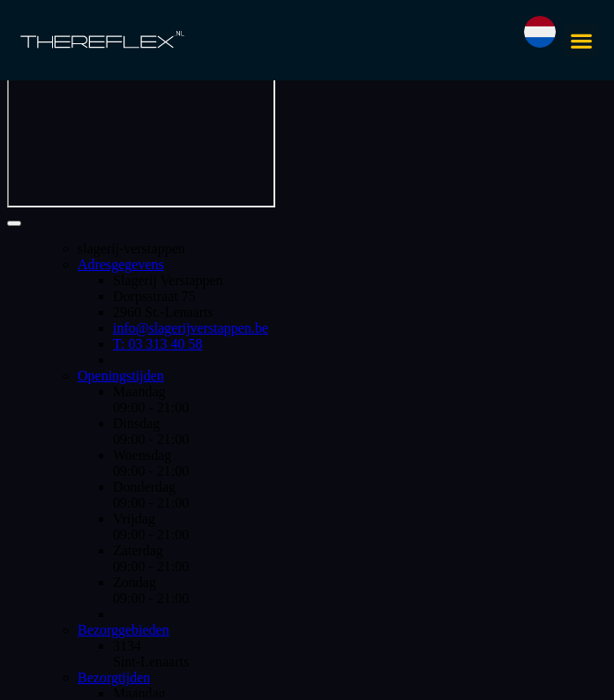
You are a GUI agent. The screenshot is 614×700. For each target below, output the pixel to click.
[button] (582, 40)
